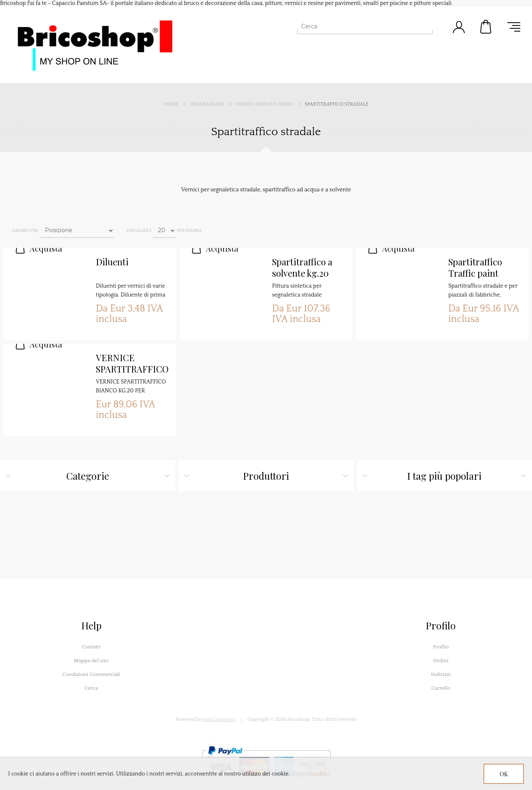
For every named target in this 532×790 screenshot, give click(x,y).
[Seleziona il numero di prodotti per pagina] (164, 231)
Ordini (441, 661)
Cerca (91, 688)
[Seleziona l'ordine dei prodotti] (77, 231)
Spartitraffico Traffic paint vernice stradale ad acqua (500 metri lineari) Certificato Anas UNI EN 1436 (480, 268)
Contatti (91, 647)
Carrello (486, 27)
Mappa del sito (91, 661)
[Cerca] (358, 26)
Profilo (441, 647)
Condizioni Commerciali (91, 674)
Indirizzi (441, 674)
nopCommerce (219, 719)
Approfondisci (311, 774)
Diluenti (112, 262)
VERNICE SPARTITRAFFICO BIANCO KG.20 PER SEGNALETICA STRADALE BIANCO (132, 364)
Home (171, 104)
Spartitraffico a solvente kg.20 (302, 268)
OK (504, 774)
